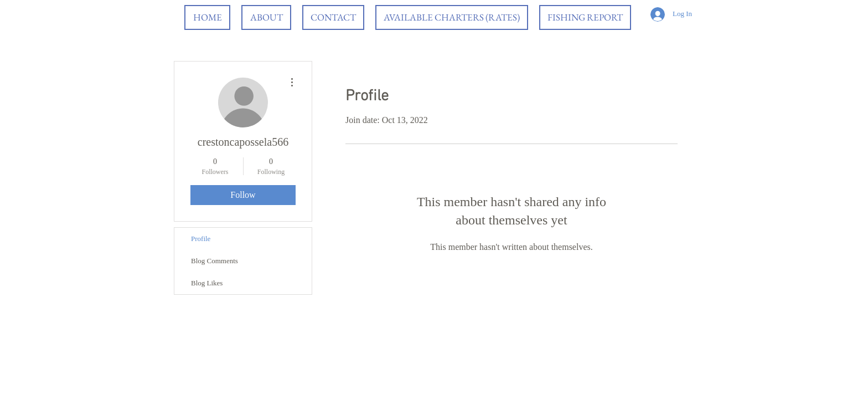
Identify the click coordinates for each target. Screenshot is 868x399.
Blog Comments (215, 261)
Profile (201, 239)
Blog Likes (207, 283)
